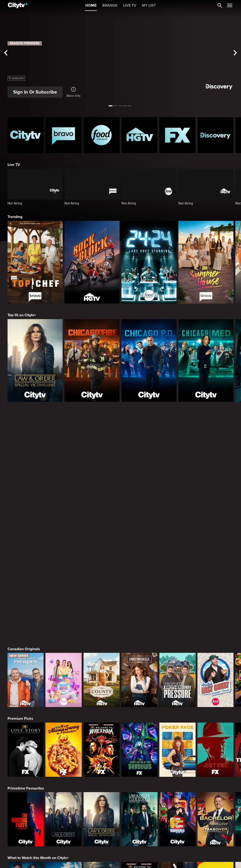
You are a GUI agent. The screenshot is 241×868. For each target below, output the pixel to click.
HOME (91, 5)
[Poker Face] (177, 599)
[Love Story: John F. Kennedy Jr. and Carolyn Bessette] (26, 599)
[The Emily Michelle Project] (139, 529)
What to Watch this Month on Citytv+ (38, 707)
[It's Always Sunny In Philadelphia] (63, 599)
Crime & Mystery (22, 846)
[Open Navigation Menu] (230, 5)
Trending (15, 217)
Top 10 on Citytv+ (22, 315)
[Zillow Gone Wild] (215, 738)
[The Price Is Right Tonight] (177, 668)
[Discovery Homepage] (215, 135)
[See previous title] (6, 53)
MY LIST (149, 5)
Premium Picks (20, 568)
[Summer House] (206, 262)
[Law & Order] (63, 668)
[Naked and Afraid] (26, 738)
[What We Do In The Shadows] (139, 599)
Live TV (14, 165)
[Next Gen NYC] (102, 808)
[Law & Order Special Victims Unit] (35, 360)
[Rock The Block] (92, 262)
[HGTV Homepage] (139, 135)
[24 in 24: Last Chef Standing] (149, 262)
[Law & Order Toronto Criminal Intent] (139, 668)
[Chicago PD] (149, 360)
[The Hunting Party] (26, 668)
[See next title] (235, 53)
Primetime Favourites (26, 638)
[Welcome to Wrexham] (102, 599)
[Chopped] (177, 738)
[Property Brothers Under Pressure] (177, 529)
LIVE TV (130, 5)
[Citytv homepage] (26, 135)
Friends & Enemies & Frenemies (34, 777)
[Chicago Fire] (92, 360)
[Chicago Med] (206, 360)
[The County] (102, 529)
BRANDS (110, 5)
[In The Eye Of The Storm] (102, 738)
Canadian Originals (24, 498)
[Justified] (215, 599)
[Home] (18, 5)
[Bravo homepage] (63, 135)
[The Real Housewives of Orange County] (215, 808)
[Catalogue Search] (220, 5)
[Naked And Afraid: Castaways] (63, 738)
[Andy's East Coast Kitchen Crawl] (215, 529)
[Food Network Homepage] (102, 135)
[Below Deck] (63, 808)
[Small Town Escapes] (26, 529)
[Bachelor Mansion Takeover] (215, 668)
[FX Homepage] (177, 135)
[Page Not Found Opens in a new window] (120, 449)
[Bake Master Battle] (63, 529)
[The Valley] (26, 808)
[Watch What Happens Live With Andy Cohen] (177, 808)
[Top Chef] (35, 262)
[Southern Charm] (139, 808)
